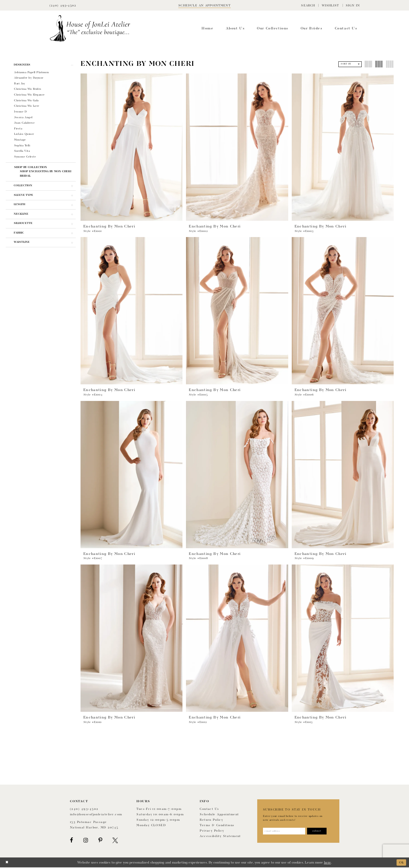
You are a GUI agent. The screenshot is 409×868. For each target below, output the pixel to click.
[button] (308, 5)
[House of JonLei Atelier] (90, 29)
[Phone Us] (63, 5)
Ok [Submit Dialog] (401, 863)
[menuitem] (308, 5)
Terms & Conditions (217, 826)
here (328, 863)
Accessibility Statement (220, 837)
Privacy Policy (212, 831)
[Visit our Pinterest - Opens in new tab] (100, 841)
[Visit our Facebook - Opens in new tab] (72, 841)
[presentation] (131, 147)
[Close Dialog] (7, 863)
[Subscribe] (319, 832)
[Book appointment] (204, 5)
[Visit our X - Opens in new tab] (115, 841)
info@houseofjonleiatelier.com (96, 815)
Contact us (209, 809)
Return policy (211, 820)
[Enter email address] (285, 832)
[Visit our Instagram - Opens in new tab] (86, 841)
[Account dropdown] (353, 5)
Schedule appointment (219, 815)
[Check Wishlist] (330, 5)
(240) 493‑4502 (84, 809)
